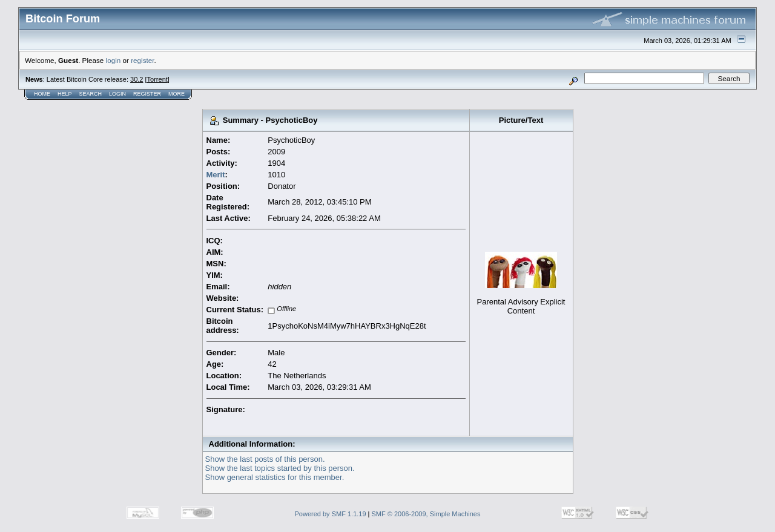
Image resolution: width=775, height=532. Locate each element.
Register (147, 94)
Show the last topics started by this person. (280, 468)
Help (65, 94)
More (176, 94)
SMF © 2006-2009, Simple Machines (426, 514)
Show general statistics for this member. (275, 477)
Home (42, 94)
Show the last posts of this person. (265, 459)
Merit (216, 175)
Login (117, 94)
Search (91, 94)
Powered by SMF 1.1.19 (331, 514)
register (142, 60)
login (114, 60)
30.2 (137, 79)
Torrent (157, 79)
